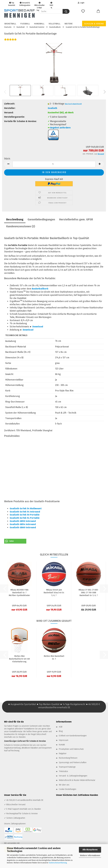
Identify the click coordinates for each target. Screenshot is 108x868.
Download (38, 327)
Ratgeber (63, 754)
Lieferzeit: (9, 104)
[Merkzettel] (83, 11)
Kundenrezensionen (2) (21, 226)
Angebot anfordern (60, 128)
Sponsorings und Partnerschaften (73, 763)
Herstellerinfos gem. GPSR (76, 219)
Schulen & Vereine (94, 24)
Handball (39, 24)
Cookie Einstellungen (67, 789)
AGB (61, 727)
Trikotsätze (63, 771)
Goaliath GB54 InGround (23, 524)
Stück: (7, 159)
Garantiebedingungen (41, 219)
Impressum (64, 740)
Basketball (10, 24)
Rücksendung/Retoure (68, 758)
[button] (98, 11)
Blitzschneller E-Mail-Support (40, 4)
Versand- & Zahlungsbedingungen (73, 776)
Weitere (69, 24)
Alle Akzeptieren (90, 850)
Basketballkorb (40, 289)
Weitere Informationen (90, 855)
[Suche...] (66, 11)
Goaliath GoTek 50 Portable (25, 515)
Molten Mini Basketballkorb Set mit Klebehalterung (19, 659)
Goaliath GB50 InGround (23, 521)
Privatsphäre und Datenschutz (71, 749)
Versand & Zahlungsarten (25, 4)
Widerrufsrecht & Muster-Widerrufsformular (77, 780)
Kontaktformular (16, 732)
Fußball (25, 24)
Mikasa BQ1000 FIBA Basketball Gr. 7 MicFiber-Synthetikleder (19, 593)
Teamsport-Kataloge (67, 767)
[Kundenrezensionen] (10, 41)
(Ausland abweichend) (73, 104)
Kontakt (62, 745)
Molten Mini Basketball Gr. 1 (54, 658)
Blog (61, 731)
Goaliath (52, 108)
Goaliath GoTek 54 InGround (25, 512)
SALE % (51, 4)
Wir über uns (64, 785)
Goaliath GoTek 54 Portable (25, 518)
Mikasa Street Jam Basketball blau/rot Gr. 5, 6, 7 (54, 593)
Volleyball (54, 24)
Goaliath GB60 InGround (23, 527)
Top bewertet (12, 4)
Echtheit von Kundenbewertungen (73, 736)
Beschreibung (15, 219)
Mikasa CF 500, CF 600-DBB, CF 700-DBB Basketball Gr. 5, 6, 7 (89, 593)
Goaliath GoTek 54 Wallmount (26, 509)
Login (81, 3)
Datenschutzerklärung (58, 863)
